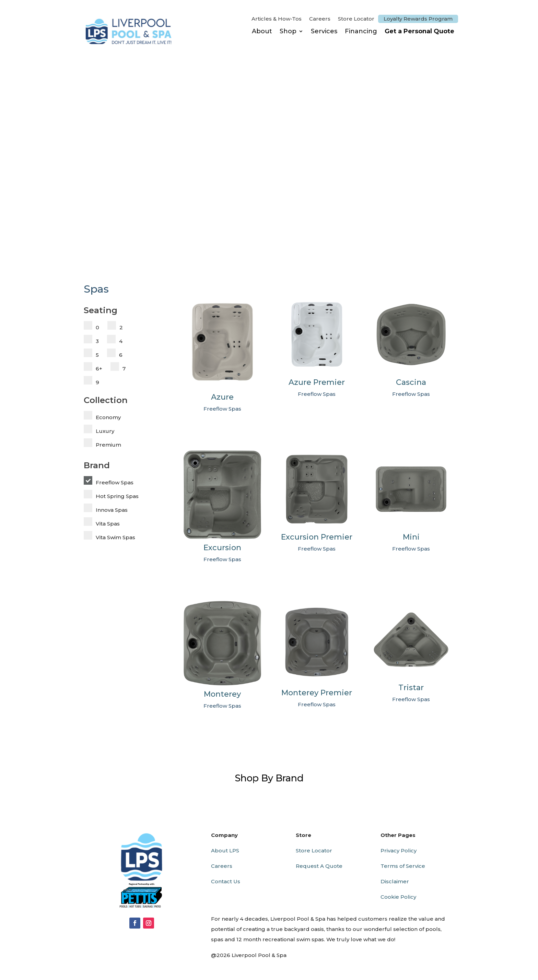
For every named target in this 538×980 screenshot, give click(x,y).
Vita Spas (108, 524)
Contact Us (226, 881)
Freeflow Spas (115, 482)
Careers (320, 19)
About (262, 31)
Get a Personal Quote (419, 31)
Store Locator (356, 19)
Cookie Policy (398, 897)
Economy (108, 417)
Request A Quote (319, 866)
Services (324, 31)
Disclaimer (395, 881)
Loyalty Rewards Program (418, 19)
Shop (288, 31)
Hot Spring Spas (117, 496)
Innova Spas (112, 510)
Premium (108, 445)
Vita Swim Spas (115, 537)
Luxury (105, 431)
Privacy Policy (399, 851)
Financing (361, 31)
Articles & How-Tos (277, 19)
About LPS (225, 851)
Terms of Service (403, 866)
